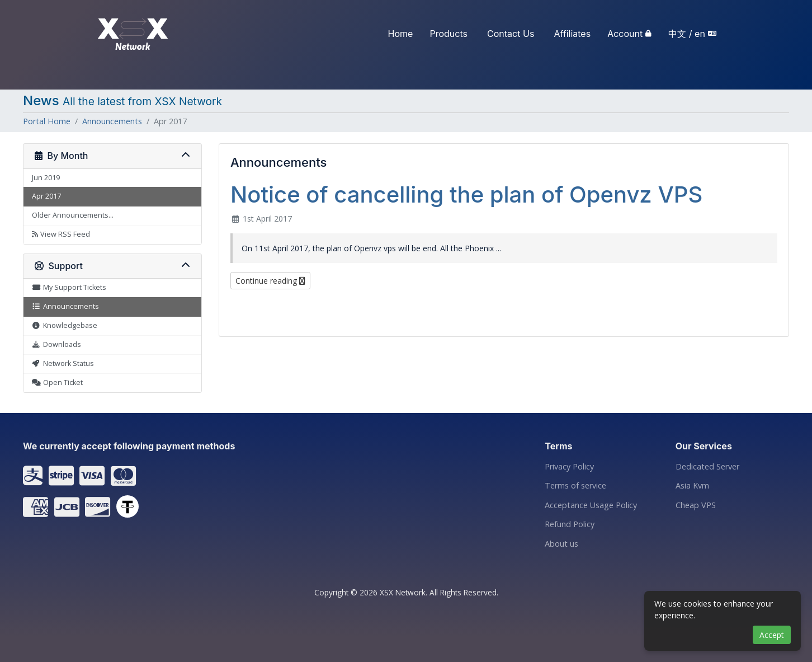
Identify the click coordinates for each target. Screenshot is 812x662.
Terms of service (575, 486)
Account (625, 34)
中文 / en (687, 34)
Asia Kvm (692, 486)
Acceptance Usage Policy (591, 505)
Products (449, 34)
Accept (772, 635)
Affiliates (573, 34)
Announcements (112, 121)
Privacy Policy (569, 467)
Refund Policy (570, 524)
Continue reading (270, 281)
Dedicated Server (707, 467)
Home (401, 34)
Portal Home (47, 121)
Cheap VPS (696, 505)
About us (561, 544)
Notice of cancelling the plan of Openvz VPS (466, 194)
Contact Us (511, 34)
